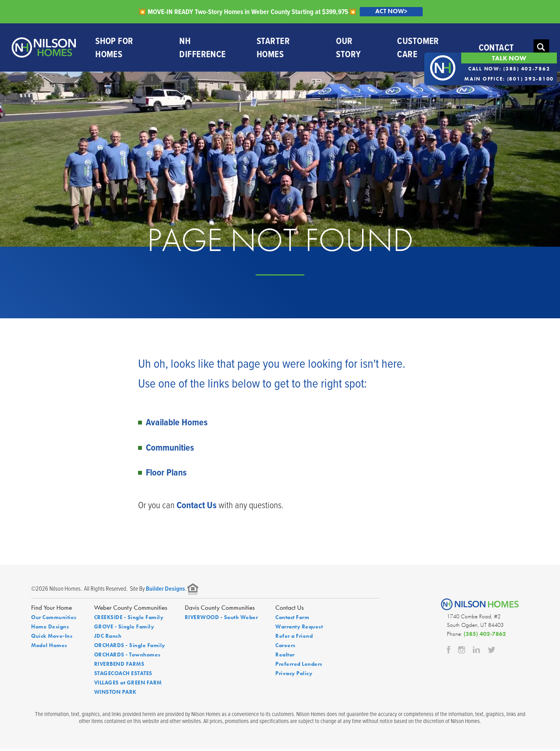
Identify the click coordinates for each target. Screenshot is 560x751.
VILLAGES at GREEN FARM (128, 685)
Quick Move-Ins (52, 638)
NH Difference (202, 49)
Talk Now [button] (509, 58)
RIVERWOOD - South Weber (221, 619)
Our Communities (54, 619)
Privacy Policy (294, 676)
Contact (496, 48)
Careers (285, 647)
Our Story (348, 49)
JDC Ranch (108, 638)
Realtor (285, 657)
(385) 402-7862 (485, 636)
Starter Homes (273, 49)
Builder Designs (165, 591)
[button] (541, 49)
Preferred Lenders (299, 666)
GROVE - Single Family (124, 629)
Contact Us (197, 507)
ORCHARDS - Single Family (130, 647)
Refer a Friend (294, 638)
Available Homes (177, 424)
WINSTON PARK (115, 694)
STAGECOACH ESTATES (123, 676)
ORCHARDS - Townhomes (127, 657)
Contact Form (292, 619)
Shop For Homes (114, 49)
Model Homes (49, 647)
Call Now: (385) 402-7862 (509, 69)
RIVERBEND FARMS (119, 666)
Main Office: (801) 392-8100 (509, 79)
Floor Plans (166, 474)
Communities (170, 449)
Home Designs (50, 629)
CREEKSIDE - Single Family (129, 619)
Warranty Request (299, 629)
